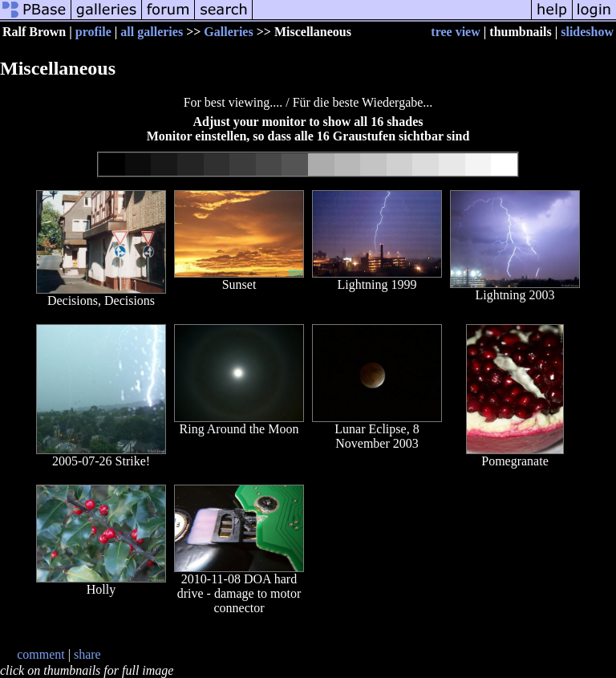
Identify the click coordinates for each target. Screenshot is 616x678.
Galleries (228, 32)
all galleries (152, 32)
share (87, 654)
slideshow (587, 32)
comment (41, 654)
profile (93, 32)
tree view (455, 32)
